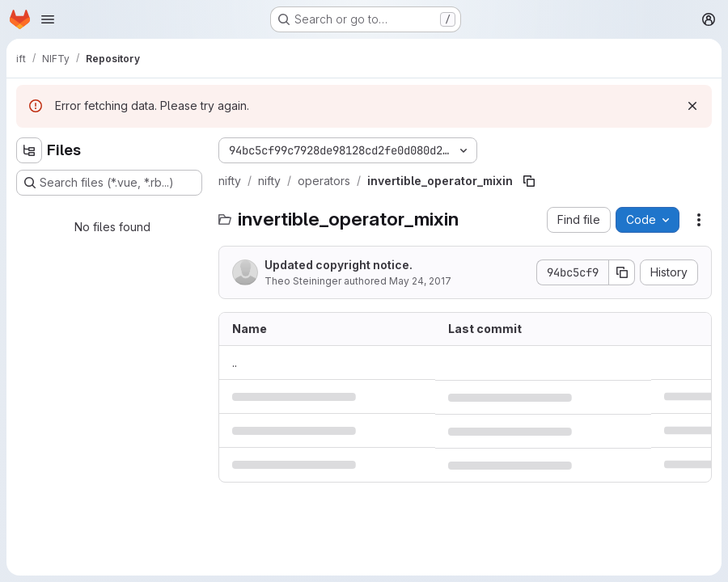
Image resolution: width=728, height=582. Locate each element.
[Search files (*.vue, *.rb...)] (109, 183)
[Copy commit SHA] (622, 272)
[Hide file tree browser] (29, 150)
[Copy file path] (529, 181)
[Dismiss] (692, 106)
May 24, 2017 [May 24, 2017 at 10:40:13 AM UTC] (420, 281)
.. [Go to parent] (235, 363)
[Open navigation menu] (48, 19)
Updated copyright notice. (339, 265)
